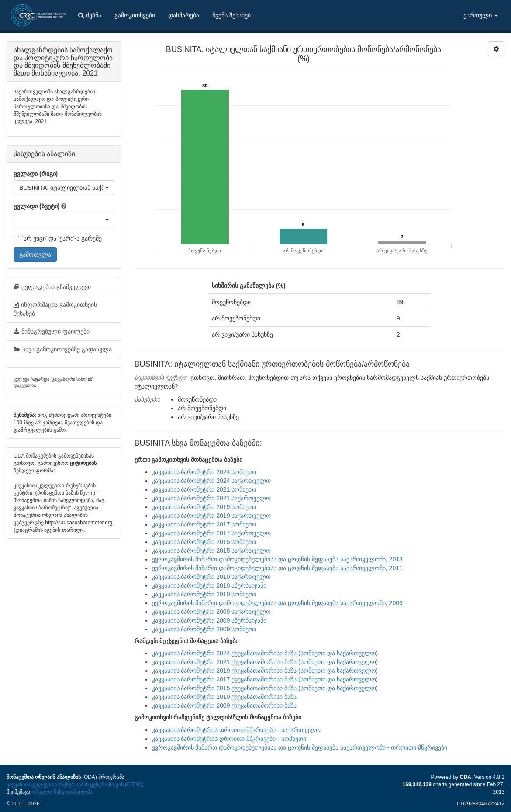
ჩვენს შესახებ (231, 15)
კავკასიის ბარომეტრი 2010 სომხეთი (204, 594)
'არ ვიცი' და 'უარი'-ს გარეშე (58, 238)
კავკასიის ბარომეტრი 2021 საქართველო (212, 498)
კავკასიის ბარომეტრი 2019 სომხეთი (204, 507)
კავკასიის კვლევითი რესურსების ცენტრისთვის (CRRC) (75, 784)
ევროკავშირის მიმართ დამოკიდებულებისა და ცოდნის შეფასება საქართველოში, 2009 (277, 603)
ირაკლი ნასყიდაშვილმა (62, 792)
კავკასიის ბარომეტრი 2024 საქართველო (212, 481)
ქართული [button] (481, 15)
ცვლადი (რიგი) (36, 174)
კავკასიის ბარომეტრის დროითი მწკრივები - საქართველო (236, 730)
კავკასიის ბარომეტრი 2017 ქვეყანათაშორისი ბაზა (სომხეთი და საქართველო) (265, 679)
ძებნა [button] (90, 15)
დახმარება (184, 15)
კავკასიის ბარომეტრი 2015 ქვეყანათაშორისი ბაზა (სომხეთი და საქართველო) (265, 688)
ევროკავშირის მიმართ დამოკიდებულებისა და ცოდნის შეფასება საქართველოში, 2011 (277, 568)
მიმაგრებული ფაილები (52, 331)
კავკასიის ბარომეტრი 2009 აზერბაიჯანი (209, 620)
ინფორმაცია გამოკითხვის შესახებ (55, 309)
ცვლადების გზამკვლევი (52, 287)
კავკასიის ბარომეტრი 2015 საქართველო (212, 551)
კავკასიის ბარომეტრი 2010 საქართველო (212, 577)
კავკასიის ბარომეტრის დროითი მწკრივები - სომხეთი (229, 739)
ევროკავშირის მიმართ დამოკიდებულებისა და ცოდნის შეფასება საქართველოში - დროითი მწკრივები (300, 747)
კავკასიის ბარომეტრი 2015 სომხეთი (204, 542)
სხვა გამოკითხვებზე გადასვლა (63, 349)
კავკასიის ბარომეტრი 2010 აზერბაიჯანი (209, 585)
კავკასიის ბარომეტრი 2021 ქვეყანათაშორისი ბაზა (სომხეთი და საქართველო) (265, 662)
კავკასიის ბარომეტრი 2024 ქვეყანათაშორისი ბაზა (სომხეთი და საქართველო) (265, 653)
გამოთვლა (35, 255)
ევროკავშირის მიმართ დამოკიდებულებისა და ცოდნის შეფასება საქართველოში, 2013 (277, 559)
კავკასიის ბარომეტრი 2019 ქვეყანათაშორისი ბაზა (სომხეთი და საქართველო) (265, 671)
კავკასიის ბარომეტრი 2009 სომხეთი (204, 629)
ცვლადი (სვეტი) (36, 206)
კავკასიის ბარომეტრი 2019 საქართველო (212, 516)
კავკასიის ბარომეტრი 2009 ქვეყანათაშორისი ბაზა (224, 705)
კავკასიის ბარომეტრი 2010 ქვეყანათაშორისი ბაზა (224, 697)
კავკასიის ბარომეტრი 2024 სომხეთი (204, 472)
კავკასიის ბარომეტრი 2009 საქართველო (212, 612)
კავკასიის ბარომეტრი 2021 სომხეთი (204, 489)
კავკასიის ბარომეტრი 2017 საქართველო (212, 533)
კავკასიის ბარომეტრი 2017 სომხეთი (204, 524)
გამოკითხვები (135, 15)
